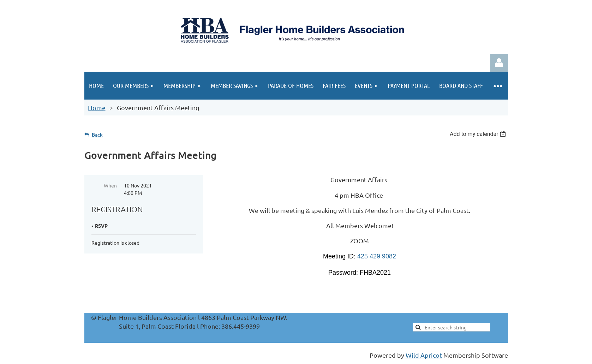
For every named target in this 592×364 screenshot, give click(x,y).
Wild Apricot (424, 355)
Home (97, 108)
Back (97, 135)
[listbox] (479, 134)
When (110, 185)
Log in (499, 63)
